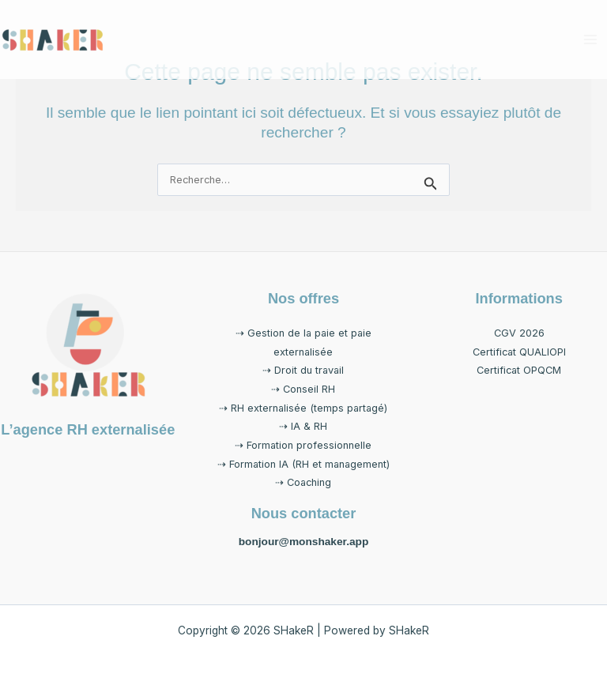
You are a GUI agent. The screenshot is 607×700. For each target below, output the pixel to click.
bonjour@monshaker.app (304, 542)
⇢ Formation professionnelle (303, 445)
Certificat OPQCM (519, 370)
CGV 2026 (519, 333)
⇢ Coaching (303, 482)
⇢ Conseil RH (303, 389)
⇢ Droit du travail (303, 370)
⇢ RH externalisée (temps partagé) (303, 408)
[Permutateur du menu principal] (591, 39)
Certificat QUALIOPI (519, 352)
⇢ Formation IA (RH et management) (303, 464)
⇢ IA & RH (303, 426)
